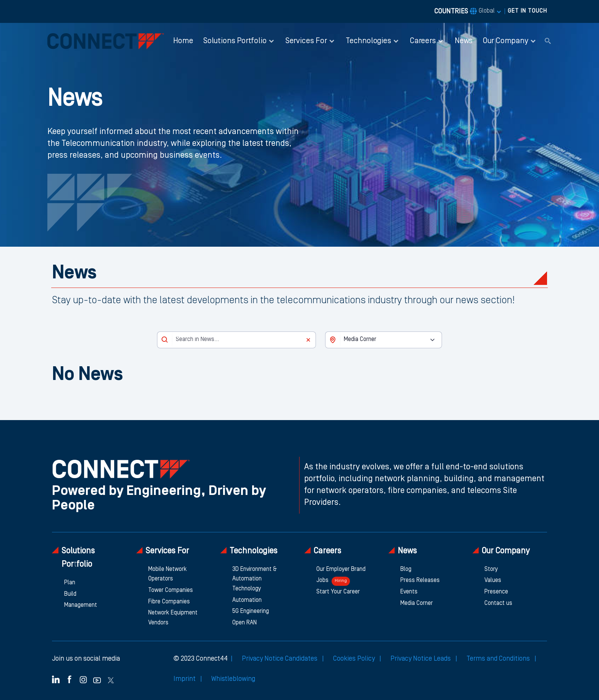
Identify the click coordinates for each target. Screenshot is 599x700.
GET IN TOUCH (527, 11)
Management (81, 605)
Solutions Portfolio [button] (235, 41)
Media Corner (417, 603)
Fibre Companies (169, 602)
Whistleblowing (233, 679)
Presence (496, 592)
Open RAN (244, 623)
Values (493, 580)
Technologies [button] (368, 41)
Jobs (333, 581)
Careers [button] (423, 41)
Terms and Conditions (499, 659)
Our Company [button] (506, 41)
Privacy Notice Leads (421, 659)
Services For (163, 551)
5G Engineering (251, 611)
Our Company (501, 551)
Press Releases (420, 580)
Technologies (249, 551)
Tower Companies (171, 590)
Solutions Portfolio (73, 558)
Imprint (185, 679)
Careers (323, 551)
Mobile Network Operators (168, 574)
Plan (70, 583)
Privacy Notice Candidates (280, 659)
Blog (406, 569)
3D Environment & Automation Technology (255, 579)
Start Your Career (338, 592)
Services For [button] (306, 41)
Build (70, 594)
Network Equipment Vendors (173, 618)
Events (409, 592)
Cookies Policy (355, 659)
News (464, 41)
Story (491, 569)
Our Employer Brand (341, 569)
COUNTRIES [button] (465, 11)
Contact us (498, 603)
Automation (247, 600)
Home (183, 41)
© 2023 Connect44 (201, 659)
